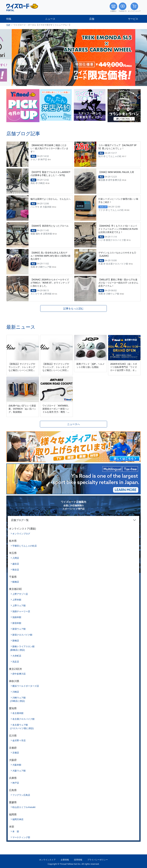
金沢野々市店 (19, 740)
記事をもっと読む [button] (73, 308)
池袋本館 (17, 617)
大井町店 (17, 656)
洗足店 (16, 662)
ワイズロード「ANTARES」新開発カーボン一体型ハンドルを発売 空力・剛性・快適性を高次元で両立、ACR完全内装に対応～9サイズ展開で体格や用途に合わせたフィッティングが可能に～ (56, 415)
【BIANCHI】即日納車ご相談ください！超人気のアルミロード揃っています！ (49, 148)
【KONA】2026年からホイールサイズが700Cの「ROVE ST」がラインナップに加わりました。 (50, 283)
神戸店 (16, 783)
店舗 (92, 19)
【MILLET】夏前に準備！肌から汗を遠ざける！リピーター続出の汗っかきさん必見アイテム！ (118, 283)
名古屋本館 (18, 713)
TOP (8, 25)
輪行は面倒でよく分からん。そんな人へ (51, 199)
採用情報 (78, 860)
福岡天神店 (18, 819)
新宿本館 (17, 623)
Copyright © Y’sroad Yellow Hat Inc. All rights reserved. (73, 864)
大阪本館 (17, 765)
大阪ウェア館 (19, 771)
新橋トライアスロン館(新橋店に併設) (22, 648)
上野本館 (17, 600)
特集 (9, 19)
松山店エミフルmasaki (24, 807)
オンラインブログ (21, 534)
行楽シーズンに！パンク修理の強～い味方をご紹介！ (118, 200)
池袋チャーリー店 (21, 611)
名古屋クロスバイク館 (23, 719)
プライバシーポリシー (98, 860)
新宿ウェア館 (19, 629)
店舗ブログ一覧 (20, 520)
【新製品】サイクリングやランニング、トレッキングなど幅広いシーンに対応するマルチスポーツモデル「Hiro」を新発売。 (22, 370)
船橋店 (16, 582)
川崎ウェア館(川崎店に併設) (18, 699)
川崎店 (16, 692)
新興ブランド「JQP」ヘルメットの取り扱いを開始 (90, 365)
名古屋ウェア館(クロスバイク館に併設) (22, 726)
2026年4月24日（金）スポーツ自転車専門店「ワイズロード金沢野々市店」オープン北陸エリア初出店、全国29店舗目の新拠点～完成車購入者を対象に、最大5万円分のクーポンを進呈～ (124, 373)
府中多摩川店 (19, 674)
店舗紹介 (113, 7)
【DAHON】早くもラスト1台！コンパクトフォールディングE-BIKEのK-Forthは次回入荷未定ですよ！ (118, 229)
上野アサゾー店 (20, 594)
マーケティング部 (21, 837)
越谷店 (16, 564)
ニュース (50, 19)
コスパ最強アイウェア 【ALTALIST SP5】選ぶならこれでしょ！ (117, 147)
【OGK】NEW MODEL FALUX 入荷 (116, 172)
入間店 (16, 558)
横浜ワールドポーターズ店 (26, 686)
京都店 (16, 753)
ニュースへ (73, 424)
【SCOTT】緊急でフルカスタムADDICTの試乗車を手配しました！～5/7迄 (50, 174)
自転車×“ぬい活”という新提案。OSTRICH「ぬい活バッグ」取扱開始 (22, 409)
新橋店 (16, 641)
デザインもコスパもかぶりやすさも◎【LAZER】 (117, 254)
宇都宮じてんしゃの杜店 (25, 546)
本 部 (16, 831)
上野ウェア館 (19, 605)
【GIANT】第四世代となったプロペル (50, 226)
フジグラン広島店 (21, 795)
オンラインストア (134, 7)
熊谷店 (16, 570)
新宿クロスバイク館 (22, 635)
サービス (133, 19)
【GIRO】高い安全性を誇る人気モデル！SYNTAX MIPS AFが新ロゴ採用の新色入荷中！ (51, 256)
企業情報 (65, 860)
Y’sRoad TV (123, 7)
